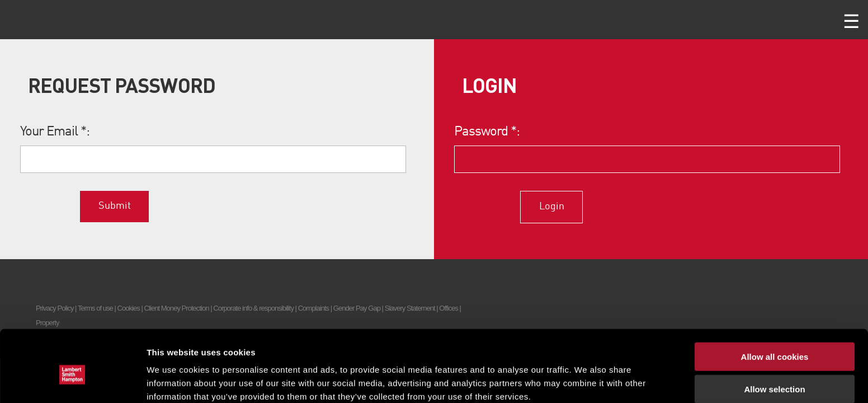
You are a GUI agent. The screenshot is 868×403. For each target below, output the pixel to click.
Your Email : (55, 132)
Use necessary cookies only (775, 370)
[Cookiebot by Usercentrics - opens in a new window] (72, 381)
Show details (587, 381)
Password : (487, 132)
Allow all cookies (775, 305)
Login (552, 207)
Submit (115, 206)
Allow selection (774, 338)
